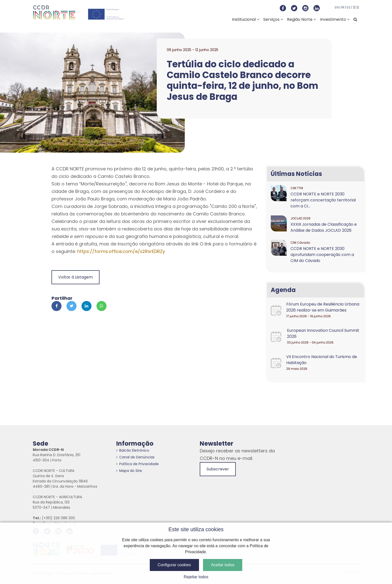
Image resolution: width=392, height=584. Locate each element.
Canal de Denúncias (135, 457)
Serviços (273, 19)
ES (349, 7)
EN (337, 7)
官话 (356, 7)
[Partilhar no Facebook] (56, 306)
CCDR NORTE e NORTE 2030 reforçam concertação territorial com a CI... (323, 200)
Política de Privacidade (137, 464)
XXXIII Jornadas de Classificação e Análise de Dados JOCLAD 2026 (324, 227)
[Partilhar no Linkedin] (86, 306)
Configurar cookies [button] (174, 565)
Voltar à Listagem (75, 277)
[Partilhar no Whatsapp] (101, 306)
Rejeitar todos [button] (196, 577)
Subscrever (218, 469)
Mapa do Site (129, 471)
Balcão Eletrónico (133, 450)
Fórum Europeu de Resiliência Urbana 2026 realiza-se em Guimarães (323, 307)
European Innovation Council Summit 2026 (323, 333)
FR (343, 7)
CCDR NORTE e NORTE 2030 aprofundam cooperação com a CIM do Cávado (322, 255)
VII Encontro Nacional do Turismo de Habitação (322, 360)
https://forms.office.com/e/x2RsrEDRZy (121, 251)
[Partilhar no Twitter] (71, 306)
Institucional (246, 19)
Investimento (335, 19)
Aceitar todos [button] (223, 565)
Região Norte (301, 19)
